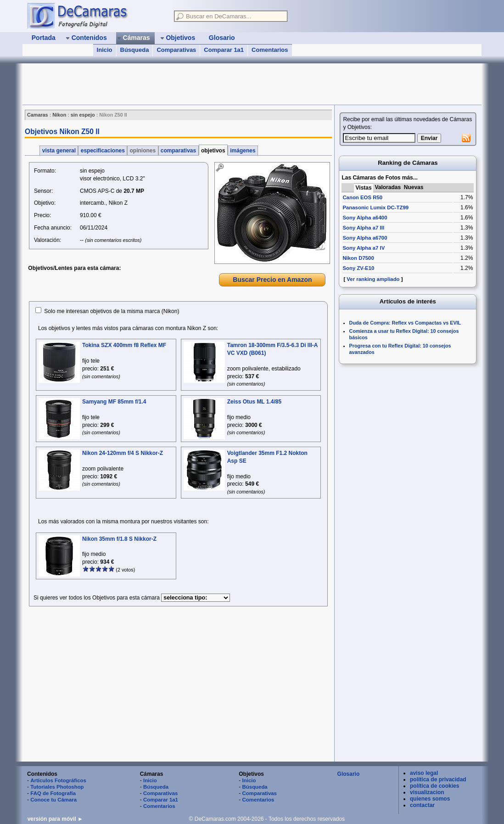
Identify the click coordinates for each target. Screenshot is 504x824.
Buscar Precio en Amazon (272, 280)
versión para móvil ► (55, 819)
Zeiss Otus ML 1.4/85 (255, 402)
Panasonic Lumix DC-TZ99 (375, 207)
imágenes (243, 151)
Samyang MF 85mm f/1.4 (114, 402)
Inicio (105, 50)
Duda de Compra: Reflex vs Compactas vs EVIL (405, 323)
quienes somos (430, 799)
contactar (422, 805)
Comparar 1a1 (224, 50)
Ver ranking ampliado (373, 279)
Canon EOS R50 (362, 197)
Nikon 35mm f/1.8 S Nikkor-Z (119, 539)
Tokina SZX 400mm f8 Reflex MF (124, 345)
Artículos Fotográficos (58, 780)
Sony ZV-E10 (358, 268)
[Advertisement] (190, 84)
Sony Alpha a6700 (365, 238)
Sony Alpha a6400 (365, 218)
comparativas (179, 151)
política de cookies (434, 786)
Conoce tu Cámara (53, 800)
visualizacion (427, 792)
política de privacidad (438, 779)
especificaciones (103, 151)
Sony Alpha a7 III (363, 228)
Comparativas (176, 50)
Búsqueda (135, 50)
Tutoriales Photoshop (57, 787)
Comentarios (270, 50)
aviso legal (424, 773)
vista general (59, 151)
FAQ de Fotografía (53, 793)
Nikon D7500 (358, 258)
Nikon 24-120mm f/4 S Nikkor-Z (123, 453)
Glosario (349, 774)
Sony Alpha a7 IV (364, 248)
